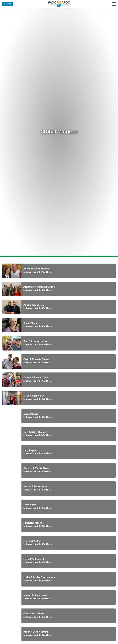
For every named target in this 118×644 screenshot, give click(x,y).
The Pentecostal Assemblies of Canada (59, 4)
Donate (8, 4)
